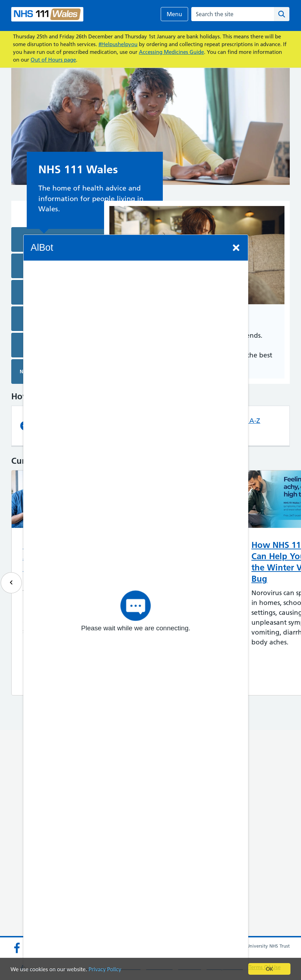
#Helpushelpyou (118, 44)
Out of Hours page (53, 60)
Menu (174, 14)
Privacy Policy (105, 969)
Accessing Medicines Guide (171, 52)
